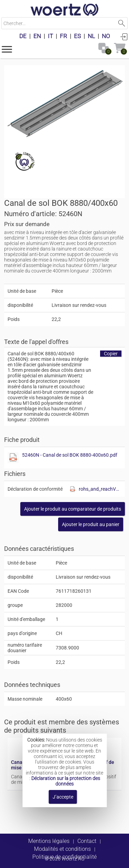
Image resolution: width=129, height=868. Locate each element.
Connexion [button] (124, 36)
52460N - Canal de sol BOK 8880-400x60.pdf (70, 455)
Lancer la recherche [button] (122, 23)
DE (23, 36)
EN (37, 36)
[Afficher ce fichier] (13, 458)
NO (106, 36)
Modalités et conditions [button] (62, 849)
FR (63, 36)
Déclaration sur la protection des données (66, 781)
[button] (7, 49)
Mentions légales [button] (49, 841)
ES (77, 36)
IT (50, 36)
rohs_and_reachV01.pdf (100, 489)
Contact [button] (87, 841)
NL (91, 36)
